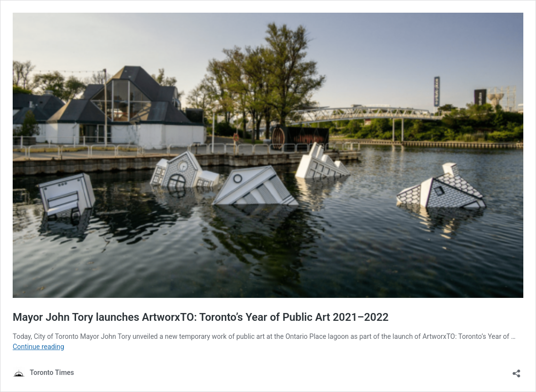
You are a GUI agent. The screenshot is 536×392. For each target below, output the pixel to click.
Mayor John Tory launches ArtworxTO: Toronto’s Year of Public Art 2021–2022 (201, 317)
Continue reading (39, 347)
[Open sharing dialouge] (516, 370)
